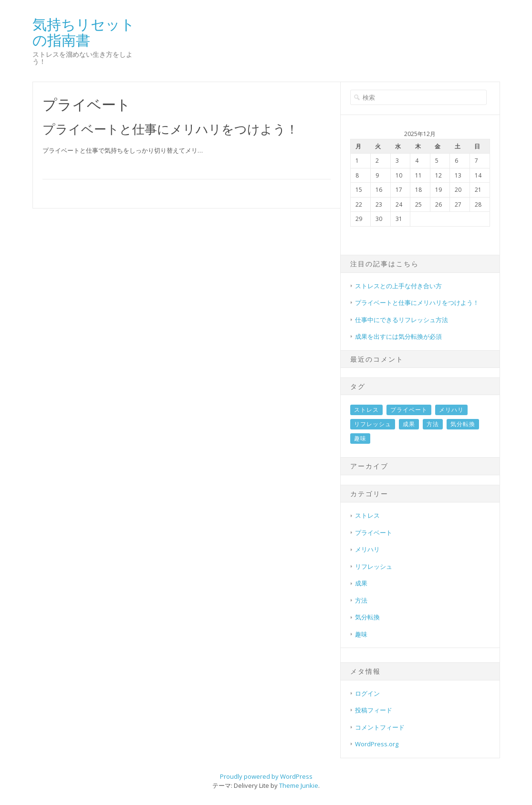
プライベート (409, 410)
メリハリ (451, 410)
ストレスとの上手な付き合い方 (398, 286)
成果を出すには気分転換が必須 (398, 336)
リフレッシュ (373, 424)
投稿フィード (374, 710)
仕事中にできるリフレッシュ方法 (402, 320)
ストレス (366, 410)
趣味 (360, 438)
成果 (409, 424)
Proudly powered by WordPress (266, 776)
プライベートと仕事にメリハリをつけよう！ (170, 129)
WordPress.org (377, 744)
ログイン (367, 693)
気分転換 (463, 424)
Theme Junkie (299, 785)
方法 (433, 424)
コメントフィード (380, 727)
